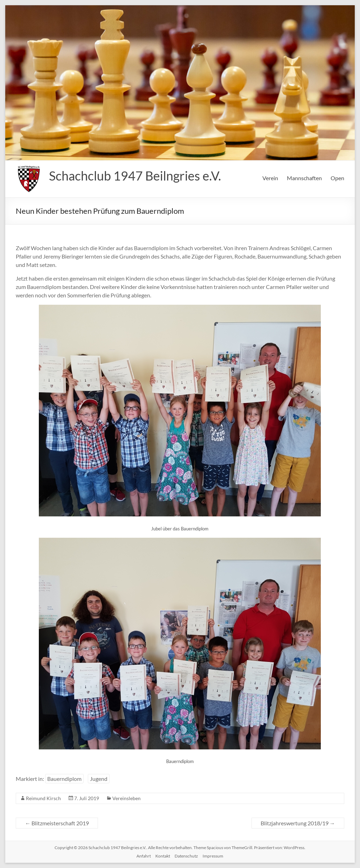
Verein (270, 178)
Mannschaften (304, 178)
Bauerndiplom (64, 779)
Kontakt (163, 856)
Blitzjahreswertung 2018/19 (298, 823)
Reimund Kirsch (43, 798)
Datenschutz (186, 856)
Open (337, 178)
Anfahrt (144, 856)
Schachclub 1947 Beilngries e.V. (135, 176)
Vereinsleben (126, 798)
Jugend (99, 779)
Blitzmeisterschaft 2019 (57, 823)
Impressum (213, 856)
